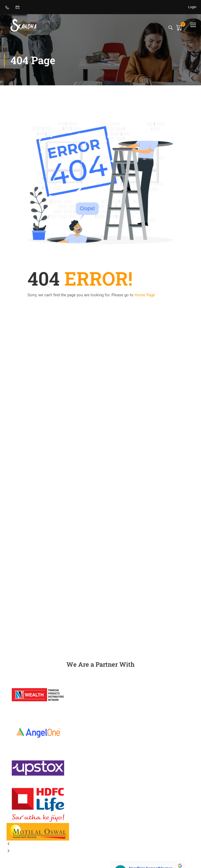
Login (192, 7)
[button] (100, 844)
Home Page (145, 295)
